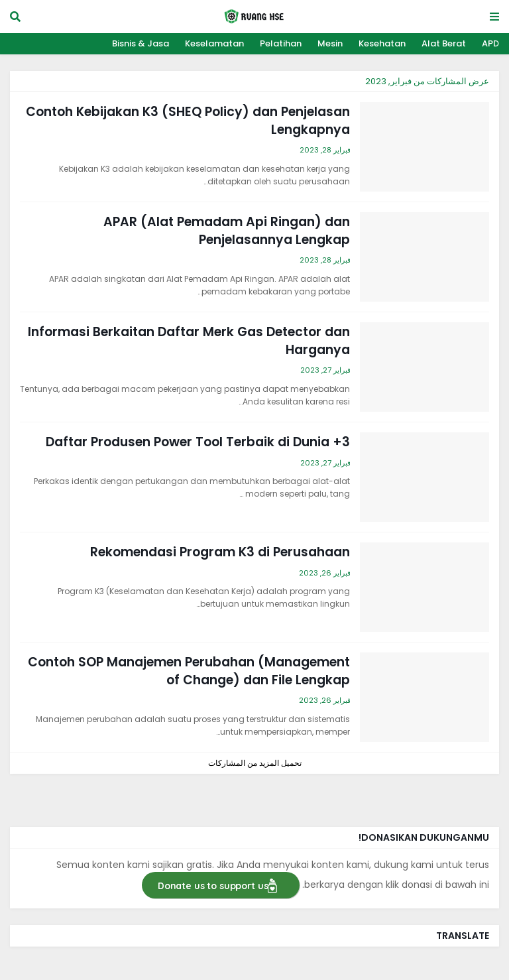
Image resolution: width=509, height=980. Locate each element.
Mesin (330, 43)
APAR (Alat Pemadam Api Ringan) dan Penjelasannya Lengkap (227, 231)
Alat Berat (444, 43)
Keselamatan (214, 43)
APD (490, 43)
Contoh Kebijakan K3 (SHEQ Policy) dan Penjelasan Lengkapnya (188, 121)
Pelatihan (281, 43)
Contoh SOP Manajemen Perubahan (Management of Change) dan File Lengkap (189, 671)
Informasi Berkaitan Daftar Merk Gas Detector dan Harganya (189, 341)
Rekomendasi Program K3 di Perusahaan (220, 552)
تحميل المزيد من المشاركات (255, 763)
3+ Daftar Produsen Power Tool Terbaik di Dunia (198, 442)
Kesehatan (382, 43)
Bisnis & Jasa (141, 43)
